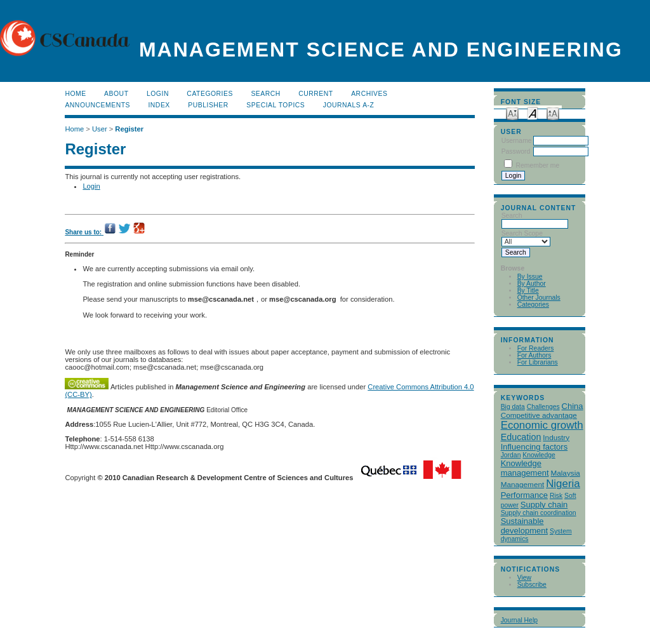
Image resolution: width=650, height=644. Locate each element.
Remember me (538, 165)
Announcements (97, 105)
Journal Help (519, 620)
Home (75, 94)
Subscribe (532, 585)
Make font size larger (553, 113)
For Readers (536, 348)
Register (129, 129)
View (524, 578)
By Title (528, 291)
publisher (208, 105)
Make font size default (533, 113)
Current (315, 94)
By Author (532, 284)
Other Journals (539, 298)
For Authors (534, 355)
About (116, 94)
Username (517, 141)
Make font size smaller (512, 113)
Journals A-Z (349, 105)
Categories (533, 305)
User (100, 129)
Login (158, 94)
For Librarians (538, 362)
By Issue (530, 277)
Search (265, 94)
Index (159, 105)
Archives (369, 94)
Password (516, 151)
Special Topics (275, 105)
